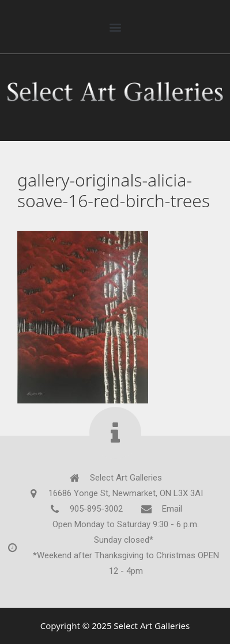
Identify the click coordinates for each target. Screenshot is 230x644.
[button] (115, 27)
